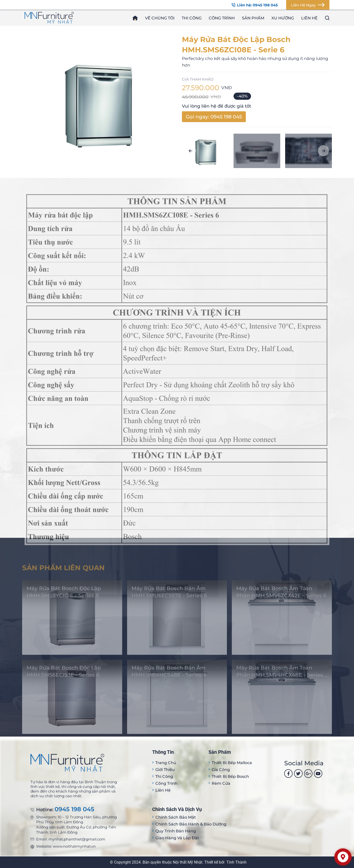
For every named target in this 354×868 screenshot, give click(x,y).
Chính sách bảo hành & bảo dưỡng (191, 824)
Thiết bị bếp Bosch (230, 776)
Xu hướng (283, 18)
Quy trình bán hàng (176, 831)
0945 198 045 (74, 809)
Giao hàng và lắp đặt (177, 838)
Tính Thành (236, 862)
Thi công (192, 18)
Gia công (221, 770)
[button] (190, 151)
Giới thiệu (165, 770)
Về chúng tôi (160, 18)
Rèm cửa (221, 783)
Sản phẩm (253, 18)
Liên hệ (309, 18)
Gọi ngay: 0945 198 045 (214, 117)
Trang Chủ (166, 763)
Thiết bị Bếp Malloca (232, 763)
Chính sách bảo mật (176, 817)
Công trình (222, 18)
